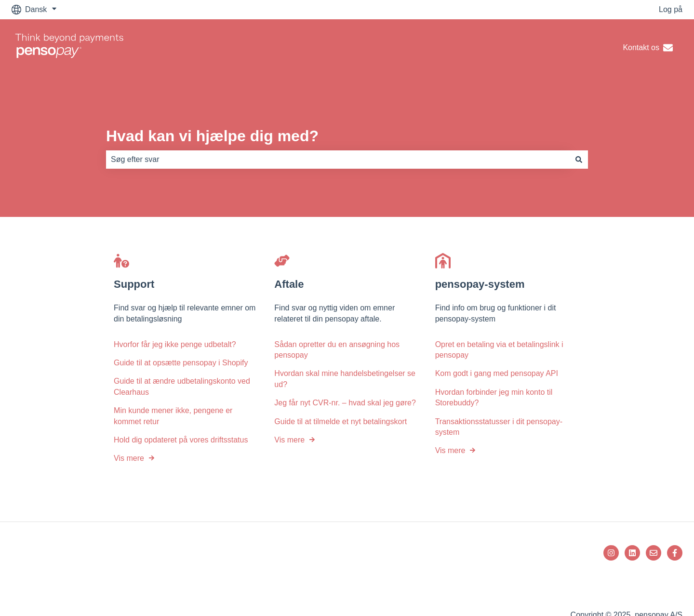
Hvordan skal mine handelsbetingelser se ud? (345, 379)
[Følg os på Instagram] (611, 553)
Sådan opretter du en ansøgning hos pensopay (337, 350)
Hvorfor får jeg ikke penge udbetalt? (175, 344)
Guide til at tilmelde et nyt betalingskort (340, 422)
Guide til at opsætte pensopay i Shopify (181, 363)
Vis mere (129, 458)
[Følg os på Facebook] (675, 553)
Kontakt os (648, 48)
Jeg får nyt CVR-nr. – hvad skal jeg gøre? (345, 403)
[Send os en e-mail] (654, 553)
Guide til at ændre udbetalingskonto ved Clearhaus (182, 386)
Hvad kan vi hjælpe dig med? (212, 136)
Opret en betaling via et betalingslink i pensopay (499, 350)
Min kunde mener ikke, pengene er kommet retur (173, 416)
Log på (671, 9)
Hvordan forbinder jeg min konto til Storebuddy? (494, 397)
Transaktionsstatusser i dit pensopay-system (499, 427)
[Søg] (579, 160)
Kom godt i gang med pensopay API (497, 373)
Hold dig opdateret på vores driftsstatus (181, 440)
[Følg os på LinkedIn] (632, 553)
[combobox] (338, 160)
